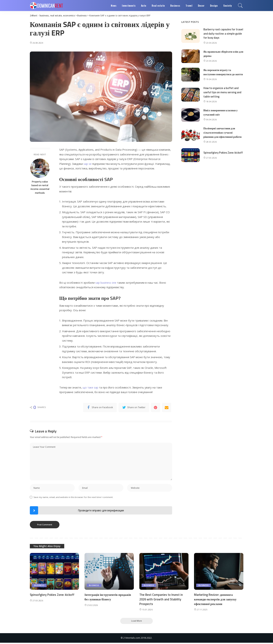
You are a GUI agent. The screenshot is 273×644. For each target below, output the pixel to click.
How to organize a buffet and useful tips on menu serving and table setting (223, 95)
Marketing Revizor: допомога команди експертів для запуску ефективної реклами (216, 600)
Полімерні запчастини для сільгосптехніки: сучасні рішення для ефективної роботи (223, 135)
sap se (88, 164)
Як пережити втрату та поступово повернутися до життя (220, 74)
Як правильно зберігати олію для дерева (221, 54)
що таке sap (91, 387)
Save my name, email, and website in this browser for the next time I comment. (73, 498)
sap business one (106, 283)
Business (39, 586)
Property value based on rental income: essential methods (40, 187)
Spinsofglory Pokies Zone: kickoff (219, 156)
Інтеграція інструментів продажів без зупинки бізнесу (108, 598)
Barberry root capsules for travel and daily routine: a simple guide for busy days (220, 33)
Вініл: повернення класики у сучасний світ (221, 115)
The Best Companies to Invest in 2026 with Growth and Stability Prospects (162, 600)
